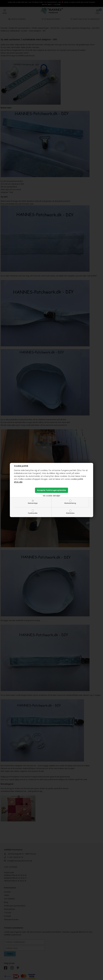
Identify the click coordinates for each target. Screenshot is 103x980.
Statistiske (70, 513)
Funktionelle (33, 513)
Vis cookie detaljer (51, 496)
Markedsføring (70, 503)
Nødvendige (33, 503)
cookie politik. (77, 479)
